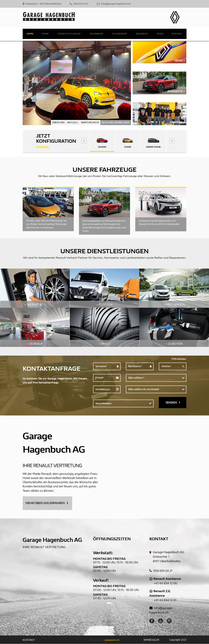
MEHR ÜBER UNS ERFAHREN (47, 503)
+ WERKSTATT (35, 305)
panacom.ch (112, 640)
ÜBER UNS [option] (58, 122)
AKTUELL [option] (73, 122)
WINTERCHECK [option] (90, 122)
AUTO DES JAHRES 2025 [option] (116, 122)
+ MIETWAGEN (174, 305)
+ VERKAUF (35, 344)
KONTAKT (30, 640)
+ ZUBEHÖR (174, 344)
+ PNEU (104, 344)
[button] (84, 141)
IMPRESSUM (151, 640)
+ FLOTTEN (104, 305)
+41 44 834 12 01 (165, 600)
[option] (77, 83)
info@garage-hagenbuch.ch (161, 610)
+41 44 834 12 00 (165, 584)
